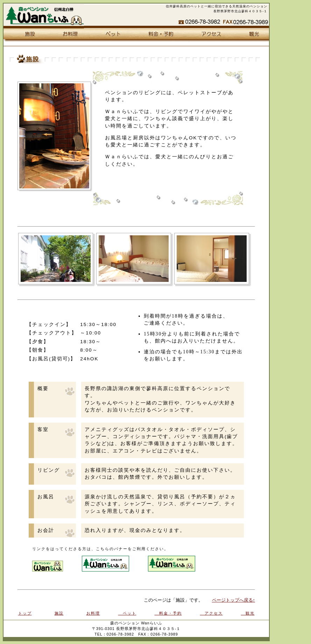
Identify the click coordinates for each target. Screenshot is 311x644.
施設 (25, 35)
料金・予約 (158, 35)
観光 (251, 35)
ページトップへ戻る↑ (234, 600)
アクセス (208, 35)
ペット (110, 35)
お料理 (68, 35)
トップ (25, 613)
